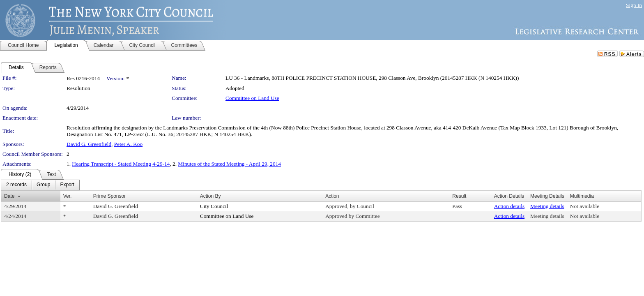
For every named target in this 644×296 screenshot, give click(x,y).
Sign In (634, 5)
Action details (509, 206)
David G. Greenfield (89, 144)
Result (459, 196)
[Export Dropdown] (67, 185)
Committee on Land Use (252, 98)
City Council (214, 206)
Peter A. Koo (128, 144)
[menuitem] (16, 185)
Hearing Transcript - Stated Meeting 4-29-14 (121, 164)
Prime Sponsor (109, 196)
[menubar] (40, 185)
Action (332, 196)
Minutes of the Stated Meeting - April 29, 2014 (229, 164)
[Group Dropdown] (43, 185)
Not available (585, 206)
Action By (210, 196)
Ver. (68, 196)
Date (9, 196)
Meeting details (547, 206)
